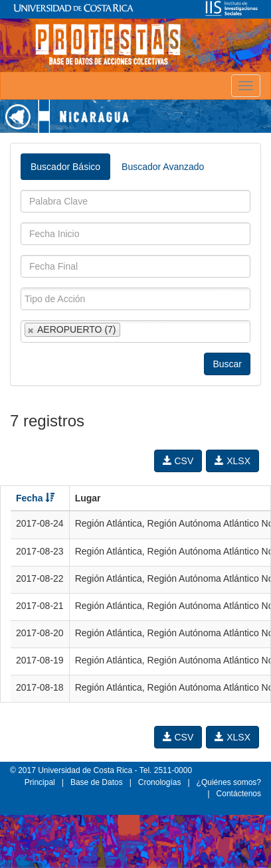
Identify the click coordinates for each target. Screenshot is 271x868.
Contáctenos (239, 794)
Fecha (35, 498)
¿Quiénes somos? (229, 782)
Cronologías (160, 782)
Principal (40, 782)
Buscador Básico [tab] (65, 167)
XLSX (232, 461)
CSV (178, 461)
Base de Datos (97, 782)
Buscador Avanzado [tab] (163, 167)
